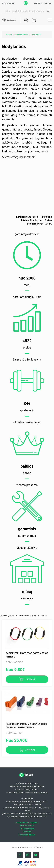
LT (26, 20)
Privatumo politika (27, 835)
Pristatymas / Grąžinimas (27, 823)
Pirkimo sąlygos (27, 829)
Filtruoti (44, 616)
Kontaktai (38, 3)
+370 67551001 (8, 3)
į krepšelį (30, 679)
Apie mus (47, 3)
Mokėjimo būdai (27, 826)
